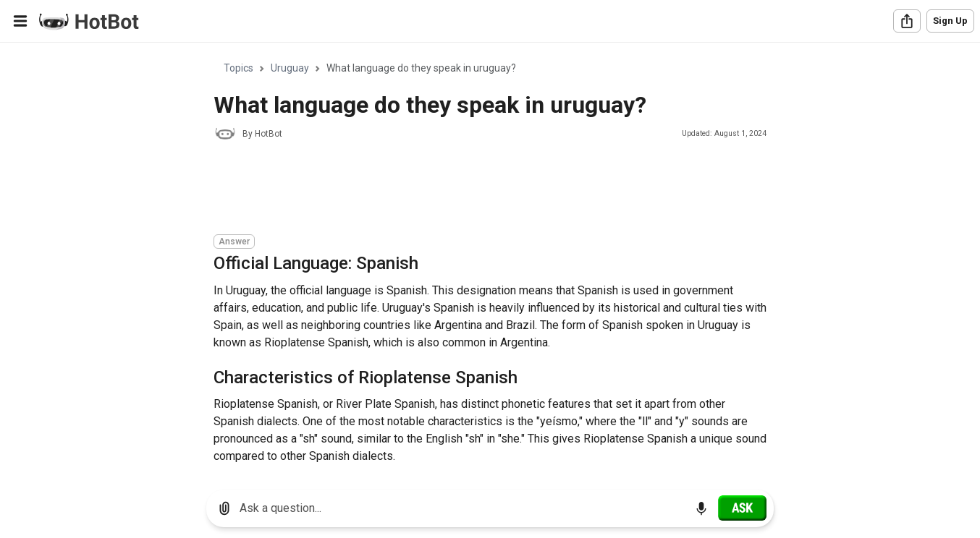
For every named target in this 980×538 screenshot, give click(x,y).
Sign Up (950, 21)
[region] (490, 261)
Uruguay (290, 68)
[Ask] (742, 508)
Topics (238, 68)
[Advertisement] (477, 189)
